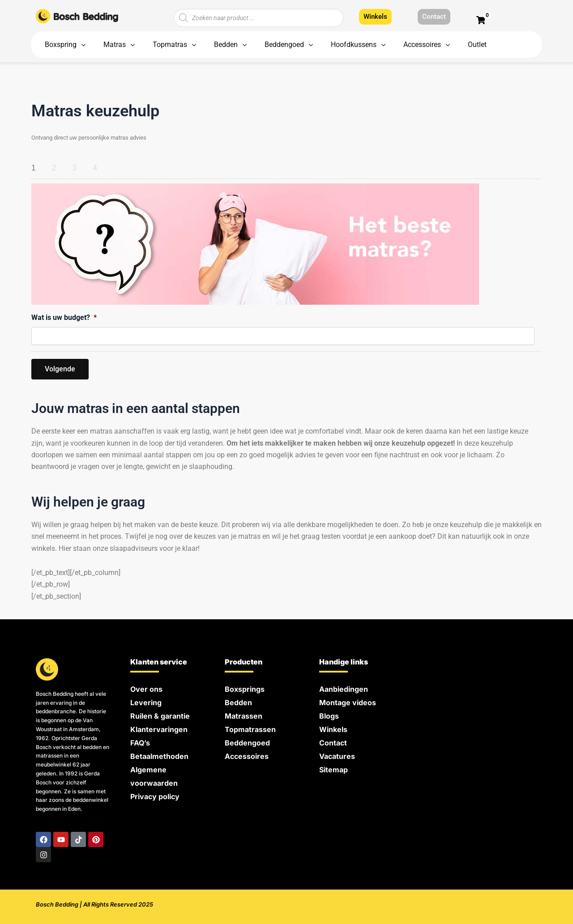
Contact (333, 743)
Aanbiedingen (344, 689)
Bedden (238, 703)
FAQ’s (140, 743)
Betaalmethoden (159, 756)
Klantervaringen (159, 729)
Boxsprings (245, 689)
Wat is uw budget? (64, 317)
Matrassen (244, 716)
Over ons (146, 689)
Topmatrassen (250, 729)
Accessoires (247, 756)
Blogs (329, 716)
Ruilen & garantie (160, 716)
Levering (146, 703)
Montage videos (348, 703)
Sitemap (334, 770)
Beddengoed (247, 743)
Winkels (333, 729)
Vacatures (337, 756)
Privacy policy (155, 796)
